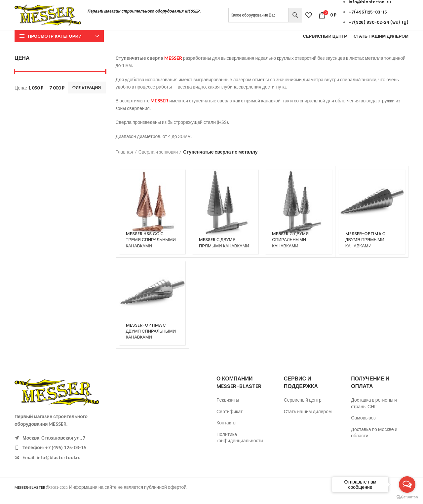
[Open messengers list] (407, 485)
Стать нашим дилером (308, 419)
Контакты (226, 430)
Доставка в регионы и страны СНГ (374, 410)
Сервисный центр (303, 407)
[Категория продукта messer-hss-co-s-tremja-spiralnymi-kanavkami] (152, 219)
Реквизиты (228, 407)
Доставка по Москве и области (374, 440)
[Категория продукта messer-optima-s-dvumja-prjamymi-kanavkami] (372, 219)
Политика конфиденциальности (240, 445)
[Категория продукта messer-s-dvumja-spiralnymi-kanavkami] (298, 219)
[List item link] (60, 455)
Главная (124, 159)
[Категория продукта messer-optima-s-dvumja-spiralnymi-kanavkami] (152, 310)
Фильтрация (87, 95)
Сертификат (230, 419)
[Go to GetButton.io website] (407, 497)
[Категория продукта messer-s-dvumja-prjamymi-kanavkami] (225, 219)
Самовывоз (363, 425)
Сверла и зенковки (158, 159)
